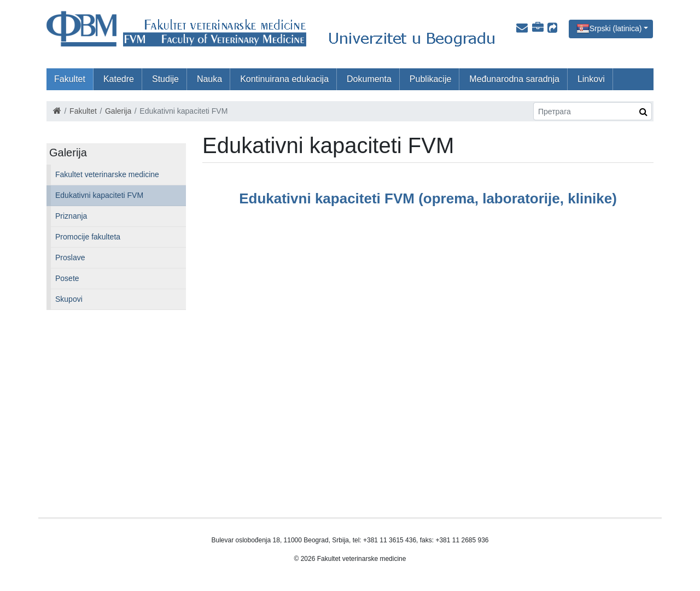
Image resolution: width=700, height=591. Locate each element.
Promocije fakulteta (88, 237)
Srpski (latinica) (616, 28)
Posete (67, 278)
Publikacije (430, 79)
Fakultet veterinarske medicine (107, 174)
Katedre (119, 79)
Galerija (118, 111)
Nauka (209, 79)
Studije (165, 79)
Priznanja (71, 216)
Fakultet (70, 79)
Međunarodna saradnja (514, 79)
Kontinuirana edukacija (284, 79)
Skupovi (69, 299)
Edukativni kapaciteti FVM (99, 195)
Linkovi (591, 79)
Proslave (70, 258)
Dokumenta (369, 79)
